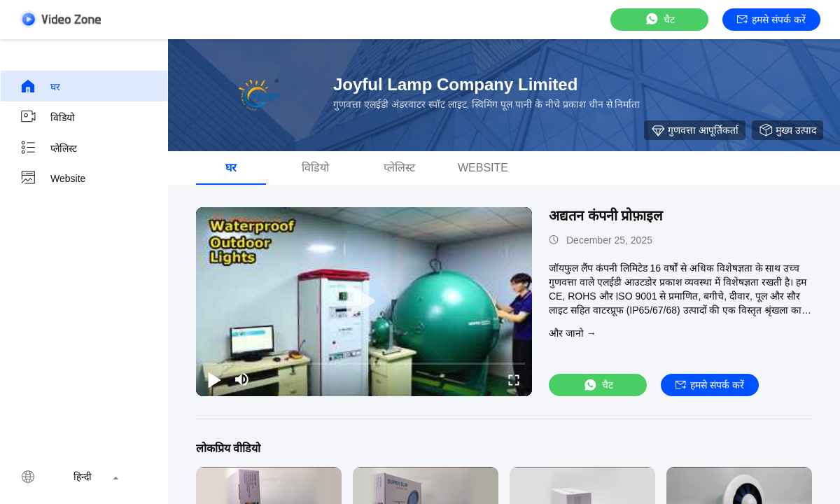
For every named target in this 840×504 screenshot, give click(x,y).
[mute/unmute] (242, 379)
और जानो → (573, 333)
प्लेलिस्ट (48, 148)
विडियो (47, 117)
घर (40, 86)
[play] (364, 302)
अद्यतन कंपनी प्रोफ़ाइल (606, 216)
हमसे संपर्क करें (771, 20)
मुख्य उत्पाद (787, 130)
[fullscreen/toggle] (514, 379)
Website (52, 178)
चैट (659, 19)
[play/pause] (214, 379)
